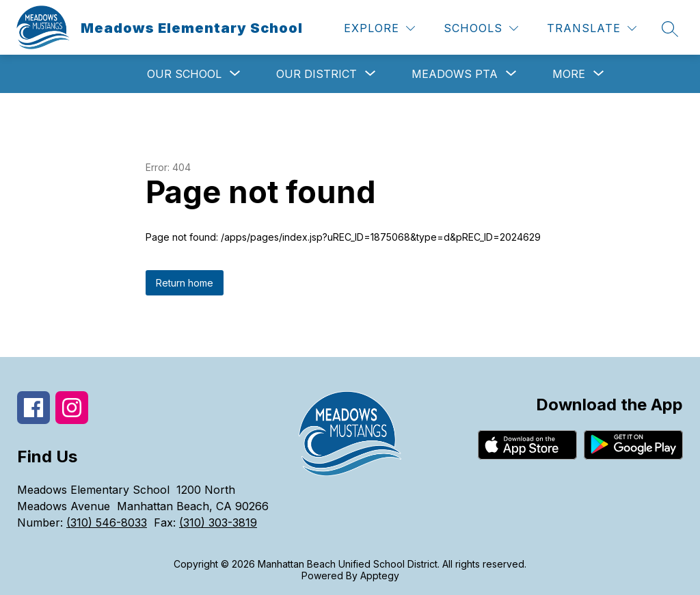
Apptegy (380, 576)
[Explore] (379, 28)
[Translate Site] (592, 28)
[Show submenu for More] (569, 74)
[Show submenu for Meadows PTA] (455, 74)
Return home (185, 283)
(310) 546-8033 (107, 523)
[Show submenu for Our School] (184, 74)
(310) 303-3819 (218, 523)
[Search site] (670, 29)
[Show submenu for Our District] (317, 74)
